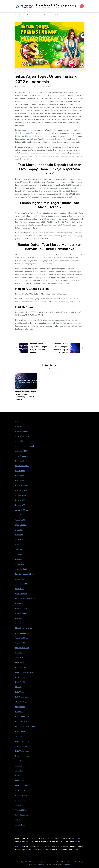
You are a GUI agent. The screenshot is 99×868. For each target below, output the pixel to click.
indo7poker (20, 663)
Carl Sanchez (20, 87)
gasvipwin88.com (22, 510)
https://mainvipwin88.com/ (26, 599)
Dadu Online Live (22, 717)
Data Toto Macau (22, 722)
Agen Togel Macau (23, 584)
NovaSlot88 (20, 471)
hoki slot (19, 618)
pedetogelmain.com (23, 633)
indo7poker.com (22, 820)
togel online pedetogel (25, 446)
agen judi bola (21, 525)
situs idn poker (21, 746)
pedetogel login (22, 785)
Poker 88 (19, 712)
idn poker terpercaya (23, 628)
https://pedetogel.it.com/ (25, 726)
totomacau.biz (21, 495)
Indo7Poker (20, 692)
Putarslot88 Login (23, 500)
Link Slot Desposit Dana (25, 574)
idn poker (19, 687)
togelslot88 (20, 520)
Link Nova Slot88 (22, 466)
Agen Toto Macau (22, 795)
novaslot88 (20, 559)
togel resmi (20, 623)
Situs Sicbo (20, 736)
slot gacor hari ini (22, 490)
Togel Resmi (20, 825)
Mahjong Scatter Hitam (25, 672)
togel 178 (19, 441)
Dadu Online (20, 731)
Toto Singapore (21, 456)
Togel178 (19, 549)
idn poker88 (20, 707)
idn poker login (21, 702)
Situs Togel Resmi (23, 815)
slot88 (18, 422)
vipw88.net (20, 604)
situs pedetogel (22, 431)
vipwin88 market (22, 608)
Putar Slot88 (21, 667)
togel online (20, 790)
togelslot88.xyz (21, 638)
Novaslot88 (76, 839)
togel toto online (22, 436)
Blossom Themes (45, 865)
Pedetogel (20, 461)
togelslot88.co (21, 643)
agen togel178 (21, 451)
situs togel (20, 73)
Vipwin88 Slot (21, 810)
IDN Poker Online (22, 486)
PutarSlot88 (20, 677)
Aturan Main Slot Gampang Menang (56, 5)
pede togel (20, 781)
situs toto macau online (25, 427)
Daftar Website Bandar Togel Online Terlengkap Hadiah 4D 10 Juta (26, 396)
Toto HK (19, 766)
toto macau (20, 564)
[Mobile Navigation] (82, 6)
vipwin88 (19, 515)
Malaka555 (20, 589)
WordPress (66, 865)
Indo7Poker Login (22, 697)
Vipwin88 (19, 535)
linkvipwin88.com (22, 648)
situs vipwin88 (21, 569)
